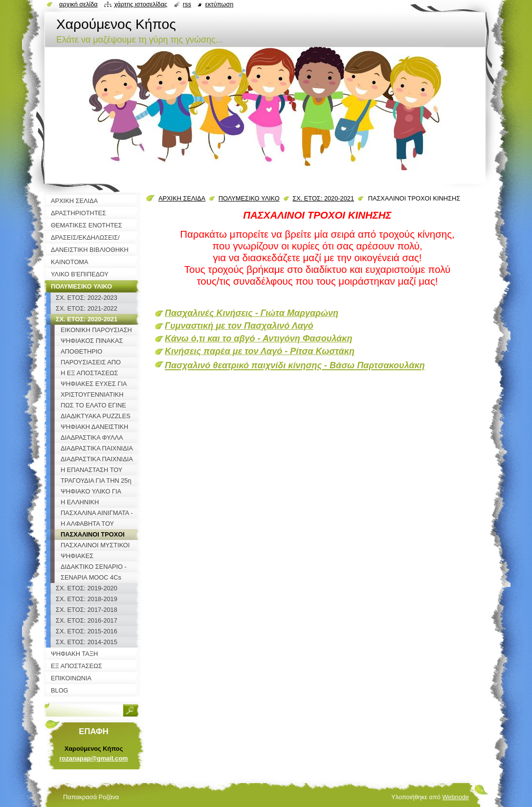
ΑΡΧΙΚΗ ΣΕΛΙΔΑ (182, 198)
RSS (187, 4)
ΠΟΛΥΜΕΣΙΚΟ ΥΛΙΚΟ (249, 198)
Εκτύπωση (219, 4)
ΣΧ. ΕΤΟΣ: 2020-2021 (323, 198)
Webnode (455, 797)
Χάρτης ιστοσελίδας (141, 4)
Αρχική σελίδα (78, 4)
